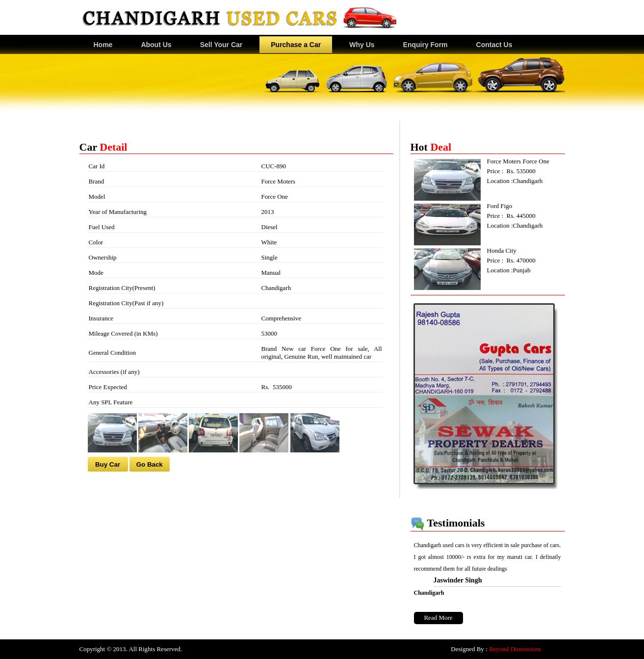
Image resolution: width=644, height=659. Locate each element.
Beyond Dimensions (515, 649)
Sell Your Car (221, 45)
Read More (438, 618)
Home (103, 45)
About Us (156, 45)
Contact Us (494, 45)
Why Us (362, 45)
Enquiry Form (425, 45)
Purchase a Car (296, 45)
